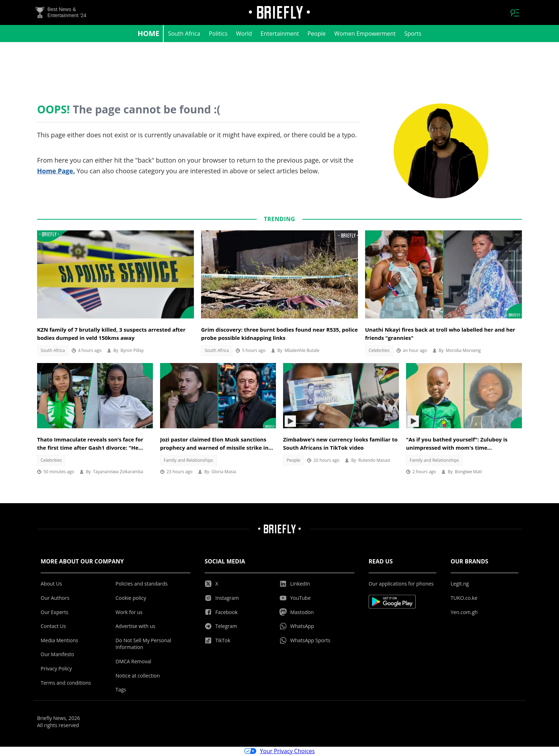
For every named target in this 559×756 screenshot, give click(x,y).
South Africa (184, 34)
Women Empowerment (365, 34)
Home (148, 34)
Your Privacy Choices (279, 752)
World (244, 34)
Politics (218, 34)
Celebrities (379, 351)
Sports (413, 34)
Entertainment (280, 34)
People (316, 34)
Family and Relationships (188, 461)
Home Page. (56, 172)
